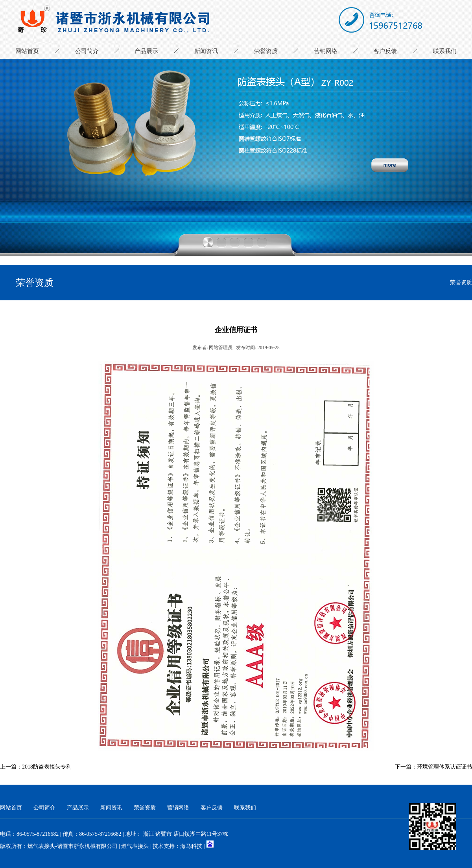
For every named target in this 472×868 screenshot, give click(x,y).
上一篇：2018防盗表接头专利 (36, 767)
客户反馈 (385, 51)
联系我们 (445, 51)
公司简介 (87, 51)
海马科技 (191, 846)
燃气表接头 (135, 846)
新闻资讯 (206, 51)
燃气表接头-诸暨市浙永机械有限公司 (73, 846)
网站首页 (27, 51)
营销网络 (326, 51)
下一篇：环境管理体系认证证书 (433, 767)
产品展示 (146, 51)
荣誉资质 (266, 51)
